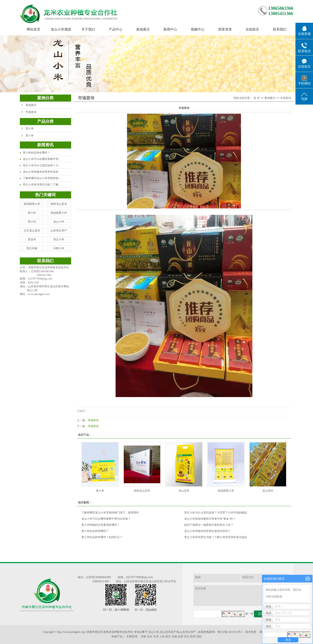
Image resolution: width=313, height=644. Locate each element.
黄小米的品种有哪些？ (36, 153)
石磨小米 (59, 248)
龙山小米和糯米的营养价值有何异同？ (207, 531)
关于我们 (88, 29)
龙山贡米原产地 (169, 632)
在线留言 (252, 29)
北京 (150, 636)
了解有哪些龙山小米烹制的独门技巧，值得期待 (110, 513)
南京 (168, 636)
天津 (156, 636)
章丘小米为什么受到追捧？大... (42, 165)
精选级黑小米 (32, 204)
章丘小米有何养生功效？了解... (42, 185)
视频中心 (198, 29)
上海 (162, 636)
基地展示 (143, 29)
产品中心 (116, 29)
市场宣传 (31, 112)
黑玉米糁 (32, 248)
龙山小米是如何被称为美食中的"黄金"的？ (210, 519)
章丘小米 (59, 239)
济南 (143, 636)
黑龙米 (32, 239)
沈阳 (199, 636)
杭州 (193, 636)
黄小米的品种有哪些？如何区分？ (102, 537)
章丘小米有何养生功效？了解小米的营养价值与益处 (216, 537)
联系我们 (280, 29)
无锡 (174, 636)
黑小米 (30, 128)
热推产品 (117, 636)
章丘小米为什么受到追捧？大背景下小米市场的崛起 (216, 513)
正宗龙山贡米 (32, 231)
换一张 (249, 614)
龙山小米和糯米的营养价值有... (42, 172)
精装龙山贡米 (59, 204)
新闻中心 (170, 29)
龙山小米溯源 (61, 29)
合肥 (180, 636)
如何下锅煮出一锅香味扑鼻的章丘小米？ (209, 525)
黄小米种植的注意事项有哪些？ (101, 525)
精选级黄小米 (59, 213)
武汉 (186, 636)
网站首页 (34, 29)
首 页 (257, 98)
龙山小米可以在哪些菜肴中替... (42, 159)
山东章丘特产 (59, 231)
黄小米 (30, 136)
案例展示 (270, 98)
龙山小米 (59, 222)
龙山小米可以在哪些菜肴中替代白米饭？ (106, 519)
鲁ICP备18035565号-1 (230, 632)
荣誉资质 (225, 29)
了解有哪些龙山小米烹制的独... (42, 178)
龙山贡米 (184, 491)
